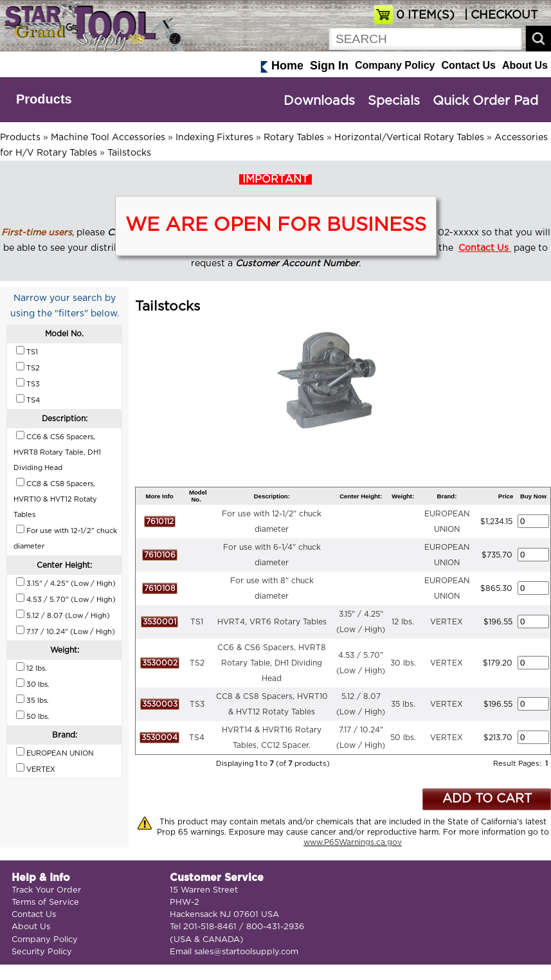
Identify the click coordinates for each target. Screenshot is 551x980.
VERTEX (447, 622)
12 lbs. (403, 622)
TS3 (197, 704)
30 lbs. (403, 663)
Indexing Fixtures (214, 138)
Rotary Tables (294, 138)
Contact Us (468, 65)
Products (44, 99)
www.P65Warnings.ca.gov (353, 842)
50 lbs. (403, 738)
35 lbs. (403, 704)
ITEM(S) (425, 15)
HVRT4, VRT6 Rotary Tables (272, 622)
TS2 (197, 663)
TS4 (197, 738)
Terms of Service (45, 903)
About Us (525, 65)
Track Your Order (46, 890)
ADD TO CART (487, 799)
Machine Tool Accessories (108, 138)
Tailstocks (129, 153)
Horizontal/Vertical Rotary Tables (409, 138)
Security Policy (42, 952)
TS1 (197, 622)
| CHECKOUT (500, 15)
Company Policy (395, 65)
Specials (394, 101)
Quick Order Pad (485, 101)
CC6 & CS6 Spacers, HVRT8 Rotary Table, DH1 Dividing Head (272, 663)
